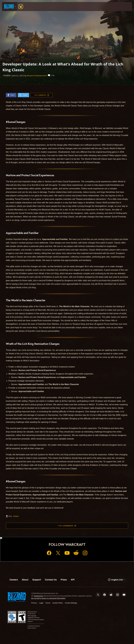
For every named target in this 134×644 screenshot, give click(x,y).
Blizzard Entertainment (37, 76)
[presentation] (9, 7)
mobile (16, 516)
